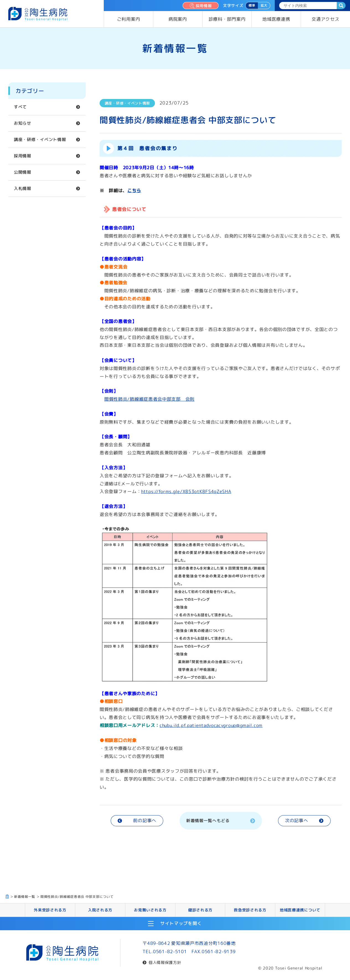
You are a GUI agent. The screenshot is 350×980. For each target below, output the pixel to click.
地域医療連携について (300, 910)
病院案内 (178, 19)
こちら (134, 191)
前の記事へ (137, 820)
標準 (252, 5)
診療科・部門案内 (227, 19)
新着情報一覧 (25, 897)
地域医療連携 (276, 19)
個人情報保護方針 (165, 962)
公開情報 (23, 172)
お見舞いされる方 (150, 910)
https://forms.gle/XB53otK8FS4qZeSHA (186, 491)
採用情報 (200, 6)
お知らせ (23, 123)
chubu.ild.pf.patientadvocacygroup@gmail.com (211, 725)
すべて (20, 107)
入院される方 (100, 910)
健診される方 (200, 910)
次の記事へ (304, 820)
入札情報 (23, 188)
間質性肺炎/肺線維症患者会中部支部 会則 (149, 399)
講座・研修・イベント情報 (40, 140)
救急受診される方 (250, 910)
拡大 (264, 5)
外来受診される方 (50, 910)
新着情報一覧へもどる (221, 820)
